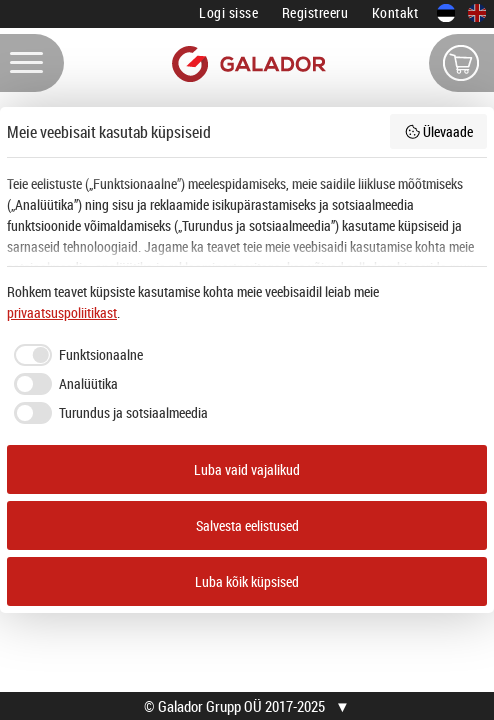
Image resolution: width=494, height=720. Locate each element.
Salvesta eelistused (247, 525)
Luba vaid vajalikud (247, 469)
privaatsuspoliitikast (62, 312)
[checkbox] (75, 355)
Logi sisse (228, 12)
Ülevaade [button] (439, 131)
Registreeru (315, 12)
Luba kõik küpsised (247, 581)
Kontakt (395, 12)
